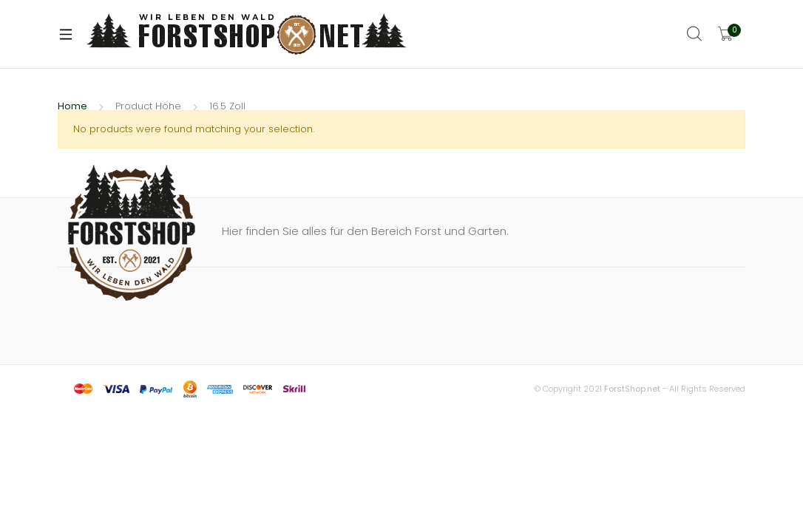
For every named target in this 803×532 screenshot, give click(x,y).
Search (695, 34)
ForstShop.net (632, 389)
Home (72, 106)
